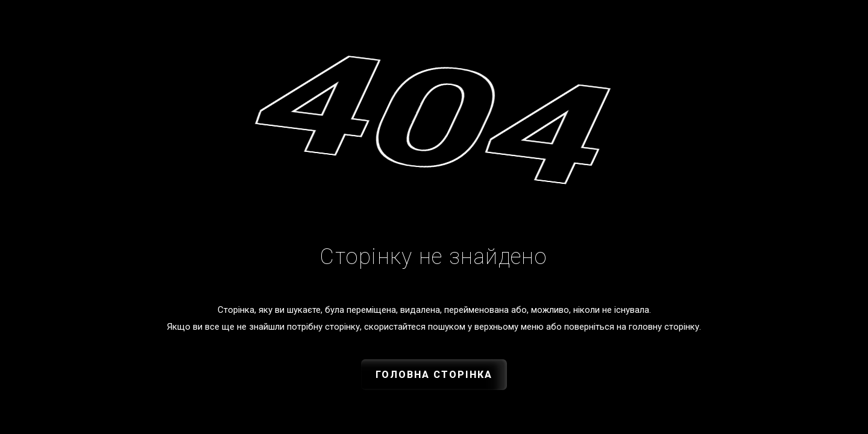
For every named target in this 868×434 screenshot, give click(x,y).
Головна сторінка (434, 375)
